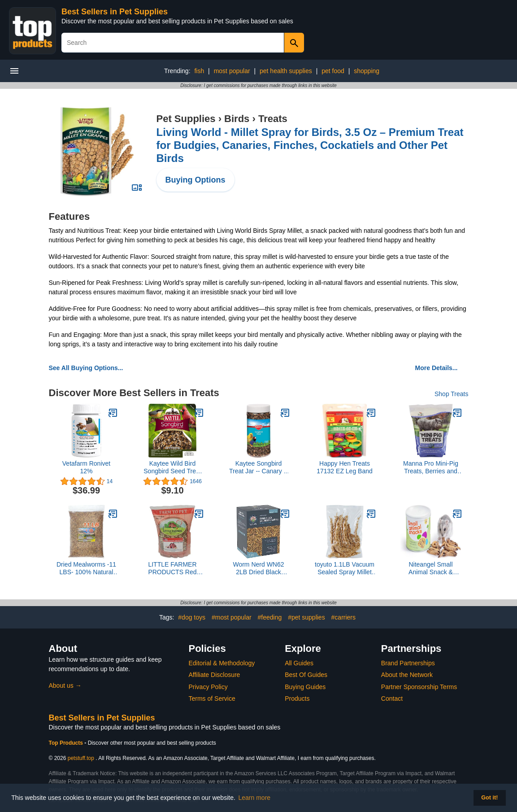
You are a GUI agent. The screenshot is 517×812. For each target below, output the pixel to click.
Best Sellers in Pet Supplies (115, 12)
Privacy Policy (208, 687)
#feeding (270, 617)
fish (199, 71)
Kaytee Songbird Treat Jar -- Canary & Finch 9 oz (258, 467)
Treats (273, 119)
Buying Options (196, 180)
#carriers (343, 617)
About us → (65, 685)
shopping (367, 71)
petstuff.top (81, 758)
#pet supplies (306, 617)
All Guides (299, 663)
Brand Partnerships (408, 663)
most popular (232, 71)
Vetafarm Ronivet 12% (86, 467)
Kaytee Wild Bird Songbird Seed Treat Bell (172, 467)
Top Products (67, 743)
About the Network (407, 675)
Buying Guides (305, 687)
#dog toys (192, 617)
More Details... (437, 368)
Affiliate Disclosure (215, 675)
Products (297, 698)
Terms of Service (212, 698)
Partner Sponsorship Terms (419, 687)
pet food (333, 71)
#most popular (232, 617)
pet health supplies (286, 71)
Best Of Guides (306, 675)
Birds (237, 119)
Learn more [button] (255, 798)
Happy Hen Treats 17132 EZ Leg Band (345, 467)
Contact (392, 698)
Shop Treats (452, 394)
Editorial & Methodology (222, 663)
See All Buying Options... (86, 368)
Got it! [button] (489, 798)
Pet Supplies (186, 119)
